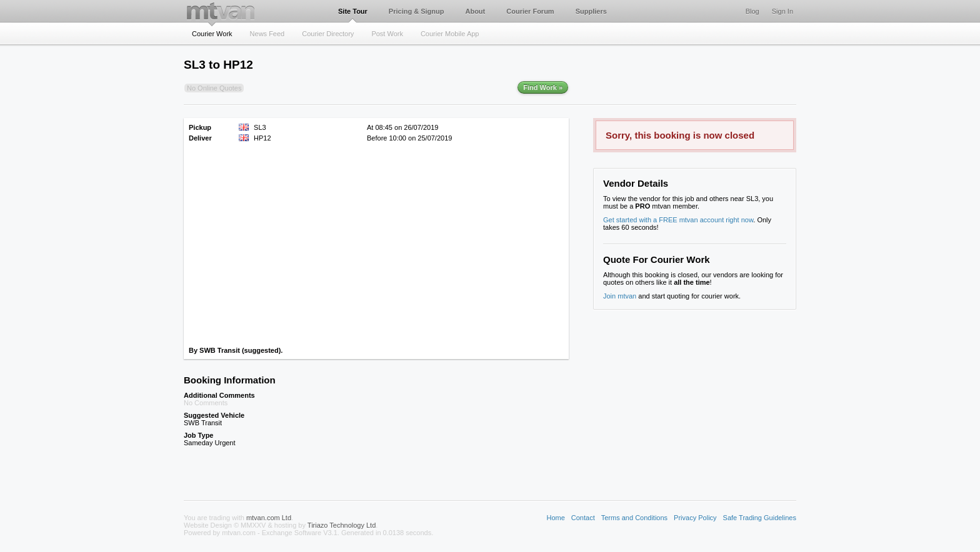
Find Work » (543, 87)
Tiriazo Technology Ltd (342, 525)
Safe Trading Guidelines (760, 518)
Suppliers (591, 11)
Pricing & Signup (417, 11)
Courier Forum (530, 11)
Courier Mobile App (450, 34)
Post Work (387, 34)
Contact (583, 518)
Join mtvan (620, 296)
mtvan (221, 11)
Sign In (782, 11)
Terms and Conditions (634, 518)
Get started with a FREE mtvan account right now (678, 220)
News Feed (267, 34)
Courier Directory (328, 34)
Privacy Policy (695, 518)
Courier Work (212, 34)
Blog (752, 11)
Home (555, 518)
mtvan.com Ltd (269, 518)
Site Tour (353, 11)
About (475, 11)
